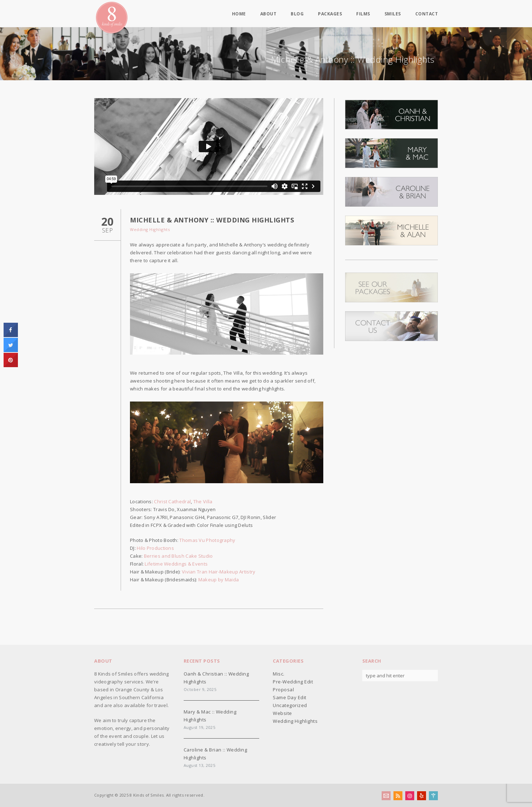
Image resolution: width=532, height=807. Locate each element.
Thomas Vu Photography (207, 540)
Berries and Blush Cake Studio (178, 556)
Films (363, 14)
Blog (297, 14)
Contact (427, 14)
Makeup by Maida (219, 580)
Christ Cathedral (172, 501)
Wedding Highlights (150, 229)
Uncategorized (290, 705)
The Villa (203, 501)
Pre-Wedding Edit (293, 682)
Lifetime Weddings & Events (176, 564)
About (269, 14)
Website (282, 713)
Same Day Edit (290, 697)
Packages (330, 14)
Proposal (283, 690)
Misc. (279, 674)
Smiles (393, 14)
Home (239, 14)
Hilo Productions (155, 548)
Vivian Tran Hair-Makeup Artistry (219, 572)
